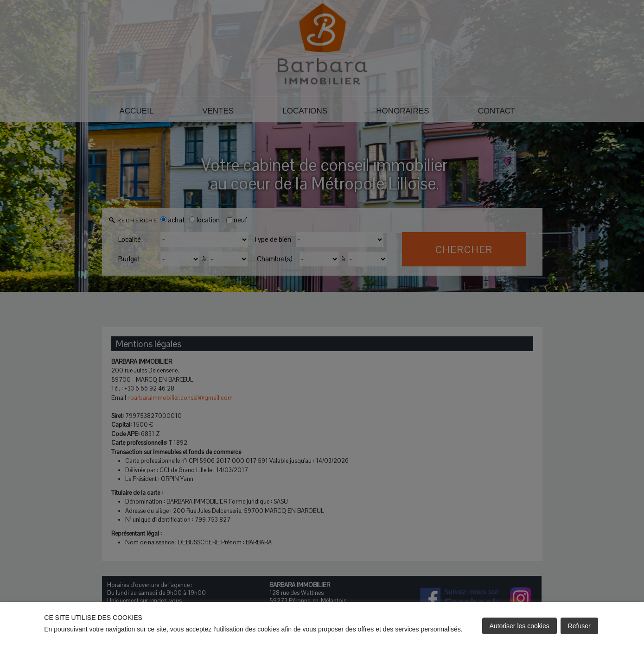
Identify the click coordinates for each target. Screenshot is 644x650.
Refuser (579, 626)
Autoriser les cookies (520, 626)
